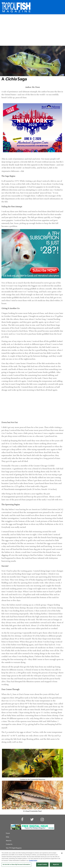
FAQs (8, 837)
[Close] (62, 853)
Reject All (56, 865)
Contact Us (9, 844)
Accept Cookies (42, 865)
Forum (8, 833)
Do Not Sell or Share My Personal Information (16, 865)
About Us (9, 841)
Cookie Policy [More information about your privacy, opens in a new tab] (33, 861)
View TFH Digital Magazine (14, 848)
